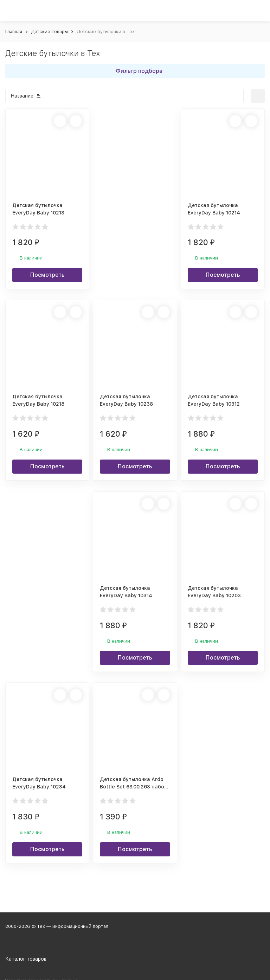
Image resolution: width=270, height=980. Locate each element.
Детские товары (49, 32)
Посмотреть (47, 275)
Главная (14, 32)
